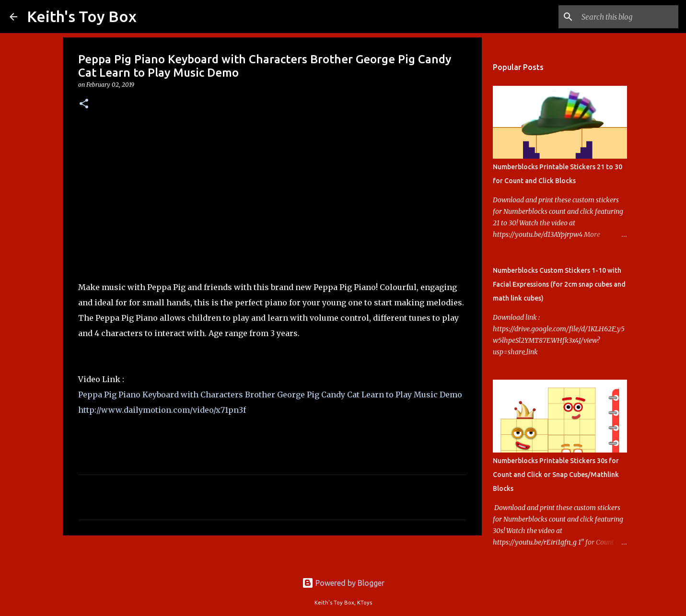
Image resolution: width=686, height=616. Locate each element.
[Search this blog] (628, 17)
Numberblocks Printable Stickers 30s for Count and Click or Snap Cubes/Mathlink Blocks (556, 475)
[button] (84, 104)
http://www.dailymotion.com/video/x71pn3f (162, 410)
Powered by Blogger (343, 583)
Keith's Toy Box (82, 16)
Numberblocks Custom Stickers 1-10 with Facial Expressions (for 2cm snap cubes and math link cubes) (559, 284)
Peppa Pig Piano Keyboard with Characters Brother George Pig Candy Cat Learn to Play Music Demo (270, 395)
